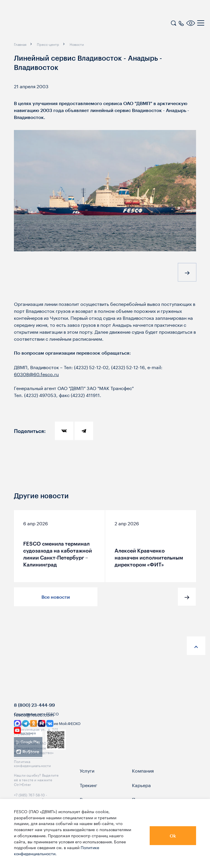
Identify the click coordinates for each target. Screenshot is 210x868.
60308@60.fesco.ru (36, 374)
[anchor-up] (196, 646)
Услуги (87, 782)
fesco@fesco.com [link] (34, 726)
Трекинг (88, 797)
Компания (143, 782)
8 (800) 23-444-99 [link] (34, 717)
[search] (173, 22)
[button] (187, 274)
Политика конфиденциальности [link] (32, 775)
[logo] (42, 24)
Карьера (141, 797)
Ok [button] (173, 836)
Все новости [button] (56, 597)
